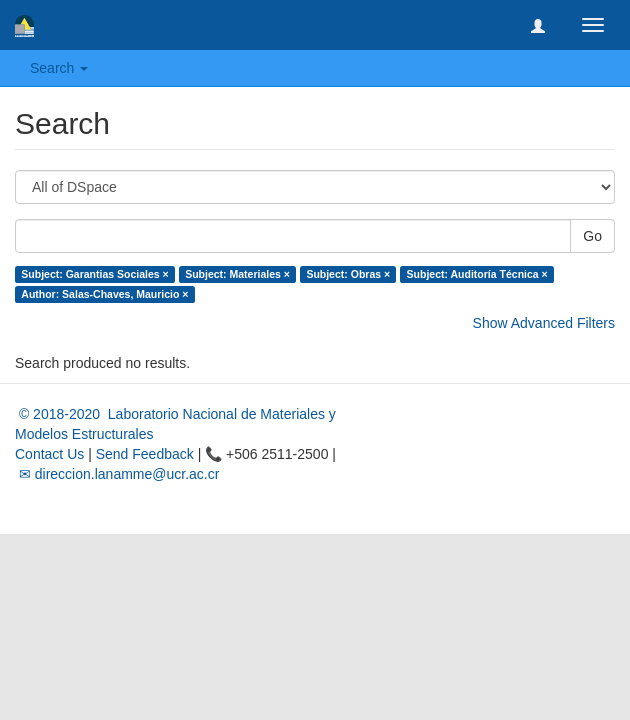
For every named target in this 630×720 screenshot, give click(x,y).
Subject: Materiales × (237, 274)
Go (592, 236)
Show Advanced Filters (544, 323)
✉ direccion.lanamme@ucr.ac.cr (117, 474)
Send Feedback (145, 454)
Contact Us (49, 454)
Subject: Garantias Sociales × (94, 274)
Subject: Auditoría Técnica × (477, 274)
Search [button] (59, 68)
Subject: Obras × (348, 274)
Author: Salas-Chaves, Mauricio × (104, 294)
